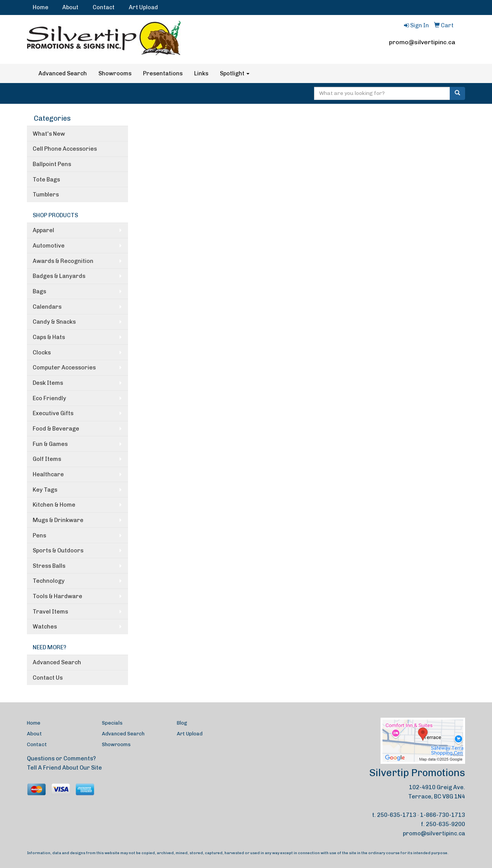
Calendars (47, 307)
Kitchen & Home (54, 505)
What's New (49, 134)
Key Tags (45, 490)
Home (41, 7)
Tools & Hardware (57, 596)
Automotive (49, 246)
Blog (182, 723)
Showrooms (115, 73)
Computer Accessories (64, 367)
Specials (112, 723)
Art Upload (143, 7)
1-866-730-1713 (443, 815)
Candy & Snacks (54, 322)
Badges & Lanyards (59, 276)
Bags (39, 291)
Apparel (43, 230)
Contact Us (48, 678)
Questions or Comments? (61, 758)
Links (201, 73)
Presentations (163, 73)
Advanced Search (63, 73)
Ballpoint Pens (52, 164)
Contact (104, 7)
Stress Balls (49, 566)
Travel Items (50, 612)
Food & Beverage (56, 429)
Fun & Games (50, 444)
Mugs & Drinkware (58, 520)
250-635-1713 (397, 815)
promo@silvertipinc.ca (422, 42)
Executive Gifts (53, 413)
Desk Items (48, 383)
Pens (39, 535)
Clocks (42, 353)
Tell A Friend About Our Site (64, 768)
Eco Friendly (49, 398)
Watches (45, 627)
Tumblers (46, 195)
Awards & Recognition (63, 261)
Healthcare (48, 474)
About (70, 7)
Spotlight (235, 73)
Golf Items (47, 459)
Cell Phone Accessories (65, 149)
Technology (49, 581)
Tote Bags (46, 180)
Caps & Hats (49, 337)
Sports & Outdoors (58, 550)
